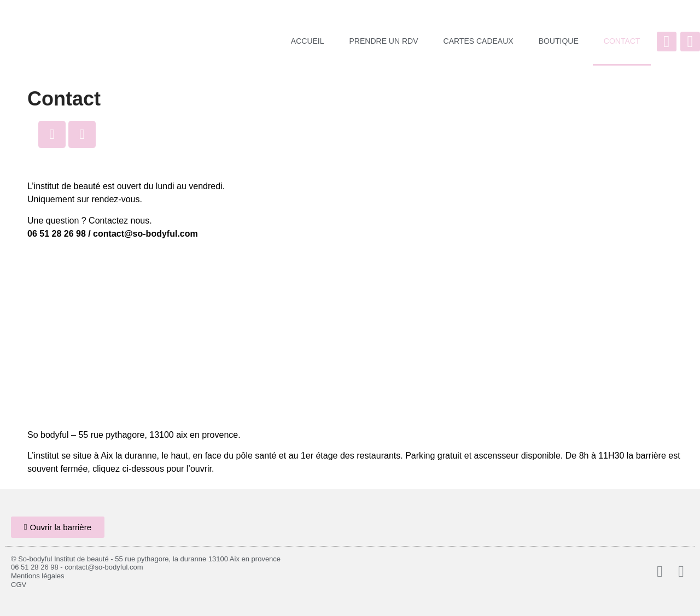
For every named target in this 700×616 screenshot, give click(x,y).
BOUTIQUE (559, 41)
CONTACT (622, 41)
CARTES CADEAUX (479, 41)
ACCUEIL (308, 41)
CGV (19, 585)
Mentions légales (38, 576)
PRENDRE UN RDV (384, 41)
